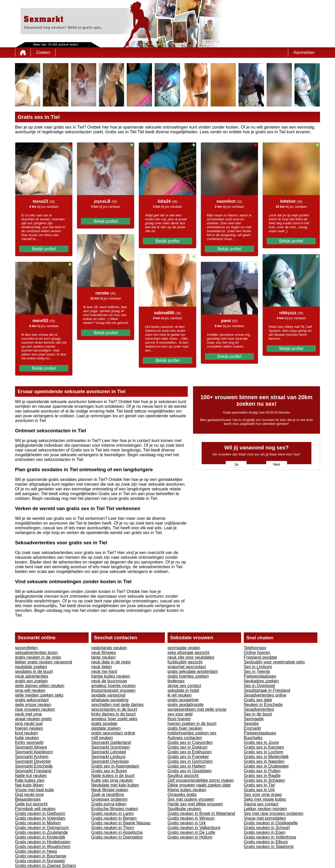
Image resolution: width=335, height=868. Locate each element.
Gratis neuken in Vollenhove (270, 837)
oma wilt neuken (30, 690)
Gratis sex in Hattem (187, 766)
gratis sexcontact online (113, 733)
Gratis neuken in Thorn (113, 828)
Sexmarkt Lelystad (109, 752)
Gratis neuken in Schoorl (267, 828)
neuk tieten (101, 667)
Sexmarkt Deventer (33, 761)
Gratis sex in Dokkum (187, 747)
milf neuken (102, 738)
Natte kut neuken (31, 776)
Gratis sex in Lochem (263, 752)
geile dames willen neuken (40, 686)
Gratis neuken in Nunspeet (40, 861)
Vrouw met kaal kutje (34, 790)
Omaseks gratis (182, 795)
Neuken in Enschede (263, 705)
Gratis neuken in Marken (38, 823)
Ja (236, 464)
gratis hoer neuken (185, 728)
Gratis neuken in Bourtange (41, 856)
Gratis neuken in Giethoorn (40, 813)
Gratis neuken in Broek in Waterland (201, 813)
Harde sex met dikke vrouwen (195, 804)
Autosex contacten (185, 738)
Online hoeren (257, 653)
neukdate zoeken (31, 667)
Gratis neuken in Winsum (191, 818)
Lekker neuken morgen (265, 809)
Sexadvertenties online (265, 695)
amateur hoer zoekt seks (114, 719)
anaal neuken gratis (33, 719)
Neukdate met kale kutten (115, 785)
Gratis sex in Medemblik (266, 757)
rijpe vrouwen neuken (35, 709)
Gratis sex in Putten (262, 771)
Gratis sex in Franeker (188, 757)
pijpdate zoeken (106, 728)
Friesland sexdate (260, 657)
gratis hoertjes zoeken (188, 676)
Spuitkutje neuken (184, 809)
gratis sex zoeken (31, 681)
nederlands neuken (109, 648)
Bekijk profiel (44, 249)
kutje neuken (27, 738)
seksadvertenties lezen (36, 653)
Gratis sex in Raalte (262, 776)
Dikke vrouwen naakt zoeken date (199, 785)
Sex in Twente (257, 671)
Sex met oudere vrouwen (191, 799)
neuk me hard (104, 671)
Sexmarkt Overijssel (110, 761)
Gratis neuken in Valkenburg (194, 828)
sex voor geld (180, 714)
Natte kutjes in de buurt (113, 776)
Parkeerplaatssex (260, 676)
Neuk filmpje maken (110, 790)
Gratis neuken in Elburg (266, 842)
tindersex (176, 681)
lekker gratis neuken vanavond (44, 662)
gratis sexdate (104, 724)
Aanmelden (304, 52)
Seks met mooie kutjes (265, 799)
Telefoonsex (255, 648)
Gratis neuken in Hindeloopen (43, 842)
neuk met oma (28, 714)
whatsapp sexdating (110, 700)
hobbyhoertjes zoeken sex (192, 733)
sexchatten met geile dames (117, 705)
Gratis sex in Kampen (264, 747)
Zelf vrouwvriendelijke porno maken (201, 780)
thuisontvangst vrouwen (113, 690)
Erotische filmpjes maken (115, 809)
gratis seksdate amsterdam (193, 671)
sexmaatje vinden (184, 648)
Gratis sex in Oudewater (266, 766)
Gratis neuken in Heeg (36, 851)
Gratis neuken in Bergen (114, 818)
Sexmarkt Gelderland (111, 742)
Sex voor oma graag (263, 795)
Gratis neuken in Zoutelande (41, 832)
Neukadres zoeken (261, 681)
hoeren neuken (29, 728)
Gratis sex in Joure (261, 742)
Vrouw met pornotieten (265, 818)
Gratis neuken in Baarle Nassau (121, 823)
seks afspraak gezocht (188, 653)
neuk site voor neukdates (191, 657)
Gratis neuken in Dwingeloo (117, 837)
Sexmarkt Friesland (33, 771)
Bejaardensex (28, 799)
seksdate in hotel (183, 690)
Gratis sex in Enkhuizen (190, 752)
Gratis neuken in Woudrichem (43, 847)
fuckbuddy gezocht (185, 662)
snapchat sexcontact (187, 667)
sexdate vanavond (108, 695)
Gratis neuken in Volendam (40, 818)
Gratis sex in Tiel (259, 785)
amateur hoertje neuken (113, 686)
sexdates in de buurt (34, 671)
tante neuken (103, 657)
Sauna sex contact (261, 804)
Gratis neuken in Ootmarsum (42, 828)
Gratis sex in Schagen (264, 780)
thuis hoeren (179, 719)
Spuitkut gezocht (183, 776)
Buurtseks (253, 738)
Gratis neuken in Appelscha (117, 832)
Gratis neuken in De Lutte (191, 832)
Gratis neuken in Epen (265, 832)
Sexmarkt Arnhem (32, 757)
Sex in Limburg (258, 667)
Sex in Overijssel (259, 686)
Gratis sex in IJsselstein (190, 771)
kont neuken (26, 733)
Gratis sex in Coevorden (190, 742)
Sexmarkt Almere (31, 747)
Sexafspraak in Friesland (267, 690)
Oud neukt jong (29, 795)
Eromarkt (252, 728)
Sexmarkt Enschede (34, 766)
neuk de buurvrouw (109, 681)
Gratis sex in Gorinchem (190, 761)
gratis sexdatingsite (186, 705)
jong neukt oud (29, 724)
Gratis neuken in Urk (187, 823)
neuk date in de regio (111, 662)
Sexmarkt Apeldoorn (34, 752)
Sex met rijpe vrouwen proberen (274, 813)
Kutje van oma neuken (112, 780)
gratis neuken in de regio (38, 657)
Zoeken (43, 52)
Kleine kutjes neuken (187, 790)
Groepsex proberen (109, 799)
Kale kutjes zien (30, 780)
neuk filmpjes (103, 653)
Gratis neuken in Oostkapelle (271, 823)
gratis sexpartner (183, 700)
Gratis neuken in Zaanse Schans (45, 866)
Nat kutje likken (29, 785)
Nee (277, 464)
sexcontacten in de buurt (114, 709)
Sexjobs (251, 724)
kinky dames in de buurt (113, 714)
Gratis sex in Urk (259, 790)
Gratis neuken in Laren (113, 813)
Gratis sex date (258, 700)
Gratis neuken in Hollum (190, 837)
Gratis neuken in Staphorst (269, 847)
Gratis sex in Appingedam (115, 766)
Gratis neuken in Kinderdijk (40, 837)
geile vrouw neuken (33, 705)
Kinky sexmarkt (29, 742)
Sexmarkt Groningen (111, 747)
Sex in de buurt (258, 714)
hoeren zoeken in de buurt (192, 724)
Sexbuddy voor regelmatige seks (274, 662)
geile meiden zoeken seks (39, 695)
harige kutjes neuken (111, 676)
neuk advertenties (32, 676)
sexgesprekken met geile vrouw (197, 709)
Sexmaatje (254, 719)
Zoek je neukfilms (108, 795)
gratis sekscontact (32, 700)
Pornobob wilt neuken (35, 809)
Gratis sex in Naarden (264, 761)
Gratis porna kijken (109, 804)
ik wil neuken (180, 695)
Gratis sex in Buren (109, 771)
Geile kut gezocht (31, 804)
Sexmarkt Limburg (108, 757)
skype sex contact (184, 686)
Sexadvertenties (259, 709)
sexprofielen (26, 648)
